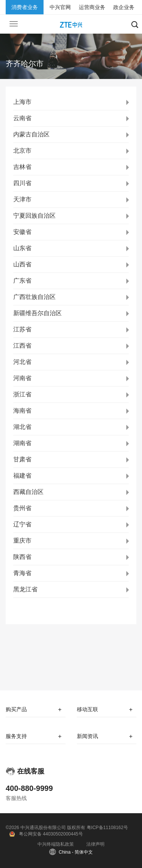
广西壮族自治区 (34, 297)
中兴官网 (60, 7)
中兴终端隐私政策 (56, 844)
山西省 (22, 264)
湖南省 (22, 443)
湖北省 (22, 427)
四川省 (22, 183)
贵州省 (22, 508)
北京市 (22, 151)
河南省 (22, 378)
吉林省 (22, 167)
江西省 (22, 346)
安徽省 (22, 232)
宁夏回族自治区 (34, 216)
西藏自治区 (28, 492)
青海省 (22, 573)
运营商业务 (92, 7)
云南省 (22, 118)
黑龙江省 (25, 589)
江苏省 (22, 329)
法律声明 (95, 844)
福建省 (22, 476)
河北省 (22, 362)
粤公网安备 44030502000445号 (51, 834)
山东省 (22, 248)
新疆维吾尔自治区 (37, 313)
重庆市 (22, 541)
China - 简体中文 (76, 852)
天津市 (22, 199)
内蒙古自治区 (31, 134)
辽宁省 (22, 524)
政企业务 (124, 7)
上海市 (22, 102)
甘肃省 (22, 459)
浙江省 (22, 394)
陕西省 (22, 557)
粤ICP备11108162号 (107, 828)
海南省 (22, 411)
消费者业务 (25, 7)
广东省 (22, 281)
